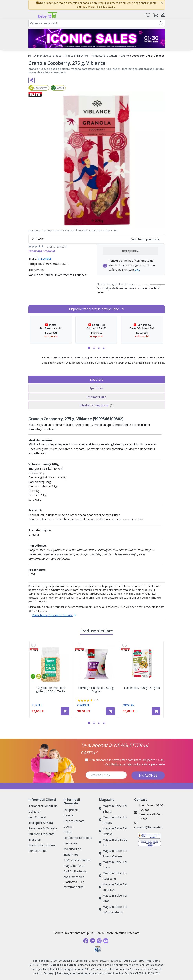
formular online (74, 887)
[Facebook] (86, 941)
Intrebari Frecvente (42, 834)
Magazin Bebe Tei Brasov (113, 820)
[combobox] (97, 23)
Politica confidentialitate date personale (78, 838)
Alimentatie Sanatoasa (48, 56)
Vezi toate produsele (146, 239)
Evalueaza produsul (42, 251)
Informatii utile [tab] (96, 397)
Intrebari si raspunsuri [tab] (97, 405)
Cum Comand (37, 817)
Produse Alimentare (77, 56)
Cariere (69, 815)
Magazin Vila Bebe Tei (113, 842)
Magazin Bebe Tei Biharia (113, 809)
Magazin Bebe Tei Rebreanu (113, 876)
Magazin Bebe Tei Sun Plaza (113, 887)
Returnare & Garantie (43, 828)
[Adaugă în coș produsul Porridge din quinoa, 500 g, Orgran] (111, 711)
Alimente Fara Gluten (104, 56)
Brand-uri (35, 839)
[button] (89, 348)
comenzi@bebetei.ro (148, 827)
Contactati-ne (38, 851)
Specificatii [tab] (97, 388)
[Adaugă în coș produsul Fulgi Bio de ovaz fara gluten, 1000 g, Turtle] (65, 711)
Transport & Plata (41, 823)
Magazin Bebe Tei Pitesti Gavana (113, 853)
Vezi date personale (135, 764)
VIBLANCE (45, 258)
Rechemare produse (42, 845)
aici (137, 269)
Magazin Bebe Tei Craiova (113, 831)
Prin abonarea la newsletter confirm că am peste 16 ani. (127, 760)
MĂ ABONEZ (148, 775)
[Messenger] (92, 941)
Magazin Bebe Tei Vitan (113, 898)
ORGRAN (83, 705)
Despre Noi (71, 810)
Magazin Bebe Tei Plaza (113, 865)
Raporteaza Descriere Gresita (54, 615)
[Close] (162, 3)
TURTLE (37, 705)
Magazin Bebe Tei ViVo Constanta (113, 909)
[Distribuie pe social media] (32, 80)
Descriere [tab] (97, 379)
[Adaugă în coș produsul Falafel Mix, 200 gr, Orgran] (156, 711)
